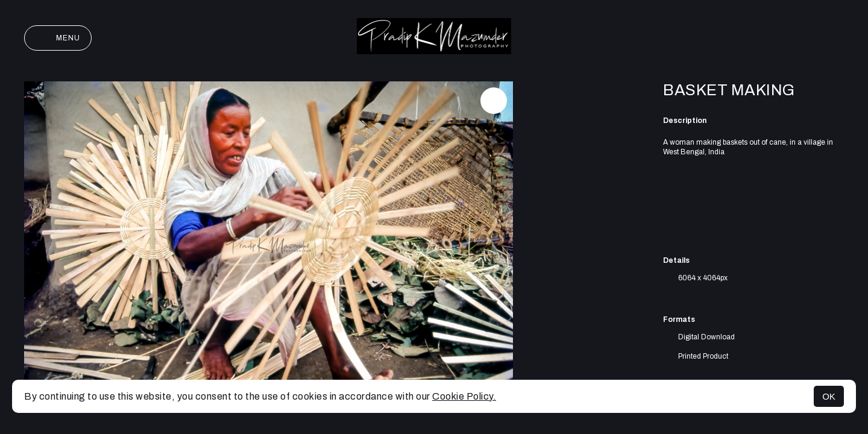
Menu (58, 38)
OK (829, 396)
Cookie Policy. (464, 396)
